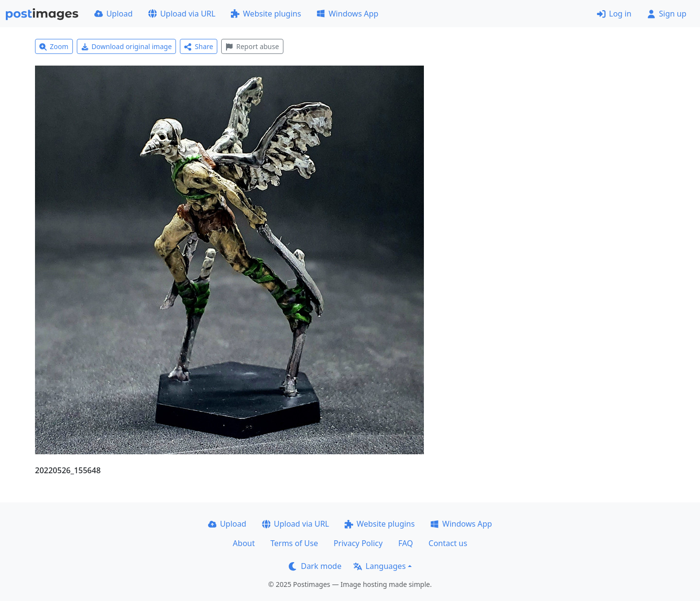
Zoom (54, 46)
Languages (379, 566)
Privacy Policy (358, 543)
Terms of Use (294, 543)
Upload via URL (182, 14)
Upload (114, 14)
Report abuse (252, 46)
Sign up (667, 14)
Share (199, 46)
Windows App (347, 14)
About (244, 543)
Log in (614, 14)
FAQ (405, 543)
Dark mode (315, 566)
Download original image (127, 46)
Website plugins (266, 14)
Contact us (448, 543)
